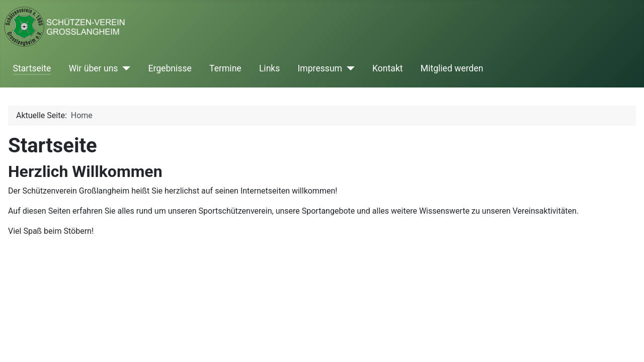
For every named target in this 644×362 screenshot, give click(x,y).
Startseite (32, 68)
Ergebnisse (170, 68)
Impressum (320, 68)
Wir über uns (93, 68)
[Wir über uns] (124, 68)
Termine (225, 68)
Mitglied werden (452, 68)
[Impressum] (348, 68)
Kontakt (388, 68)
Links (269, 68)
